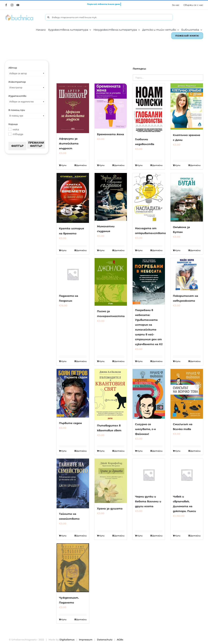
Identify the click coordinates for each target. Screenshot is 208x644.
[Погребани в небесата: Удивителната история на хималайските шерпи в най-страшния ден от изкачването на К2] (149, 281)
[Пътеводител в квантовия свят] (111, 394)
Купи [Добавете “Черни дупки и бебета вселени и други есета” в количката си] (140, 536)
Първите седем (70, 423)
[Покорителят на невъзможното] (187, 274)
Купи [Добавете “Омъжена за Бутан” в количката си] (178, 250)
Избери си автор (18, 73)
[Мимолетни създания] (111, 197)
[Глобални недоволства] (149, 109)
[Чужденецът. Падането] (73, 568)
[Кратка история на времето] (73, 198)
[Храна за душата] (111, 481)
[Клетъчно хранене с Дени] (187, 106)
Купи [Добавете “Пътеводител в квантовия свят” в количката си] (102, 451)
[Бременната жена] (111, 106)
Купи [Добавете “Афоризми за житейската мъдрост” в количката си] (64, 165)
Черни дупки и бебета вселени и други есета (148, 501)
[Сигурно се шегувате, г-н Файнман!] (149, 394)
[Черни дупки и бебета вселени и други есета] (149, 475)
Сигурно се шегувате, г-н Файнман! (145, 429)
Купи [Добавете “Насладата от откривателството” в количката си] (140, 250)
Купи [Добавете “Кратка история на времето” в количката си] (64, 250)
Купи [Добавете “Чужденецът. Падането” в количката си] (64, 619)
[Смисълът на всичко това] (187, 394)
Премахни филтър (36, 144)
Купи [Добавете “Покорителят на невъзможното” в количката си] (178, 361)
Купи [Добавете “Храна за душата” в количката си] (102, 536)
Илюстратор (16, 88)
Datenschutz (105, 640)
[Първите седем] (73, 393)
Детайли (82, 165)
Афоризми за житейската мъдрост (69, 144)
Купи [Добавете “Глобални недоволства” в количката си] (140, 165)
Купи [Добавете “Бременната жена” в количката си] (102, 165)
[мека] (10, 129)
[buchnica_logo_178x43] (19, 15)
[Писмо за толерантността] (111, 282)
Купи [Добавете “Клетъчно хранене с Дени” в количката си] (178, 165)
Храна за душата (110, 509)
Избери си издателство (22, 102)
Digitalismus (67, 640)
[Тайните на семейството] (73, 483)
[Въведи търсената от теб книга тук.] (109, 17)
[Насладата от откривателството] (149, 198)
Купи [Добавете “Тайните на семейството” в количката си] (64, 536)
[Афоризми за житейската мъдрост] (73, 108)
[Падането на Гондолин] (73, 274)
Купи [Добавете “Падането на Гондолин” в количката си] (64, 361)
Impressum (86, 640)
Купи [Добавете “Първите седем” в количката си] (64, 451)
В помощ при (16, 116)
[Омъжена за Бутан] (187, 197)
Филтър (17, 146)
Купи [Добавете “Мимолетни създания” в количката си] (102, 250)
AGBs (120, 640)
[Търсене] (48, 17)
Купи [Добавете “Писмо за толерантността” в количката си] (102, 361)
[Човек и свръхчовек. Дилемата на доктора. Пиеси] (187, 475)
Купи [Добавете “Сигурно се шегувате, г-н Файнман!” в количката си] (140, 451)
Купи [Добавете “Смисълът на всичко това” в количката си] (178, 451)
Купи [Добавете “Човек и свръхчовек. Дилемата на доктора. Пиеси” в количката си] (178, 536)
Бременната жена (110, 134)
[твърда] (10, 134)
